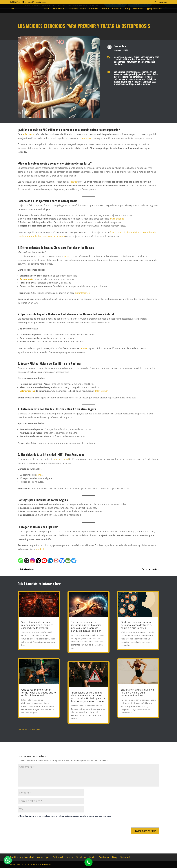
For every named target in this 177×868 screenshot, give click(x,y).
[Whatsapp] (21, 561)
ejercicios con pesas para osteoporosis (135, 73)
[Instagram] (32, 561)
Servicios (58, 9)
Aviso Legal (43, 857)
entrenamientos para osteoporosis (129, 79)
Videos (116, 9)
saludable (40, 549)
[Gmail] (56, 561)
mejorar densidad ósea (146, 81)
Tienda (105, 9)
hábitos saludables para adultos (138, 59)
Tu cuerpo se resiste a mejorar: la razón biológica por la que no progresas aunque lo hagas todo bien (86, 626)
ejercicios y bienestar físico (126, 57)
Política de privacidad (22, 857)
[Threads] (38, 561)
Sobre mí (125, 857)
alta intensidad (61, 459)
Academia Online (77, 9)
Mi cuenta (138, 9)
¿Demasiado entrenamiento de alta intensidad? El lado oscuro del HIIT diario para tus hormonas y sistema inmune (88, 697)
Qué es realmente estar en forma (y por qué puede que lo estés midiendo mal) (39, 693)
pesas (67, 256)
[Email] (68, 561)
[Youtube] (44, 561)
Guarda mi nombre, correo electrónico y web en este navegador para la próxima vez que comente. (66, 816)
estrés (74, 182)
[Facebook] (62, 561)
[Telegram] (74, 561)
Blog (127, 9)
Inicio (47, 9)
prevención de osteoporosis (126, 84)
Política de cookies (63, 857)
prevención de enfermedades (140, 62)
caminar (84, 348)
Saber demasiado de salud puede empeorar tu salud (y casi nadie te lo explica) (37, 625)
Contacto (94, 9)
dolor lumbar (101, 391)
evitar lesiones (82, 293)
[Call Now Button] (88, 862)
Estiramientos (27, 391)
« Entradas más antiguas (29, 729)
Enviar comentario (145, 831)
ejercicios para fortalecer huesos (138, 77)
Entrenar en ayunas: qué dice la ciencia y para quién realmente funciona (137, 693)
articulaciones (117, 219)
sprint (39, 475)
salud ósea (119, 64)
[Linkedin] (50, 561)
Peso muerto (27, 279)
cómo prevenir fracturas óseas (128, 72)
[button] (8, 860)
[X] (27, 561)
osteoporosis (119, 62)
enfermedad (29, 134)
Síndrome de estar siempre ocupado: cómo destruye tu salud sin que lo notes (136, 625)
